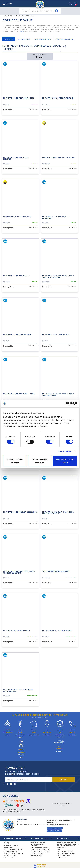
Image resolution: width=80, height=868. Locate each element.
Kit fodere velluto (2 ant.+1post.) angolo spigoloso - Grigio (18, 690)
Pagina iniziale (9, 15)
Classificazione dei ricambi (66, 842)
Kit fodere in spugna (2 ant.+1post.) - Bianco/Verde (56, 217)
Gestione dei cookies (54, 831)
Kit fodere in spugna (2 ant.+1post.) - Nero (19, 98)
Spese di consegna (63, 855)
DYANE (17, 15)
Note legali (61, 848)
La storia (7, 842)
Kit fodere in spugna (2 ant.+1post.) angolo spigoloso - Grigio (58, 395)
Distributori (8, 848)
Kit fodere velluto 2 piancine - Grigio (16, 630)
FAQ (58, 850)
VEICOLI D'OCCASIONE (11, 855)
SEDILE (22, 15)
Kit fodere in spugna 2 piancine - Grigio (17, 335)
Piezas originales (37, 854)
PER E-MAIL (23, 822)
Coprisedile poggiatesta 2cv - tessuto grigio (59, 157)
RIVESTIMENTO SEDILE (43, 39)
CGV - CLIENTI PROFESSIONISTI (66, 846)
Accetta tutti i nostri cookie (65, 461)
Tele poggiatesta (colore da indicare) (56, 571)
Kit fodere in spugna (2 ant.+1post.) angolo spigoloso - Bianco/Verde (19, 572)
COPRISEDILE (30, 15)
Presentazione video (11, 846)
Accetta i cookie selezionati (40, 461)
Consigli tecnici (36, 855)
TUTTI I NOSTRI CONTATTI (55, 828)
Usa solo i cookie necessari (15, 461)
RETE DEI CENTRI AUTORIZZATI (13, 850)
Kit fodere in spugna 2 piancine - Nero (56, 335)
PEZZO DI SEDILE (24, 39)
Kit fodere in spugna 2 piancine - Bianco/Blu (58, 98)
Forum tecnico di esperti (39, 848)
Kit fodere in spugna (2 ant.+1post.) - (17, 275)
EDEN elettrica (9, 857)
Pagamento (61, 857)
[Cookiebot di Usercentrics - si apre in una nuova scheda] (66, 404)
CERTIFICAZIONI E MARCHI (12, 852)
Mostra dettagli (65, 451)
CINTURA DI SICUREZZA (64, 39)
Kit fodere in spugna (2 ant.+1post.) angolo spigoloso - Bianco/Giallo (58, 276)
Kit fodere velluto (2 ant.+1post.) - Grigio (57, 630)
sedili (22, 31)
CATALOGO (34, 846)
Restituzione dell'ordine (66, 854)
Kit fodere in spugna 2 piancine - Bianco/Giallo (20, 512)
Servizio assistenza (37, 844)
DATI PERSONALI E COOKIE (65, 852)
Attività (6, 844)
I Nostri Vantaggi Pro (38, 842)
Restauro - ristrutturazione (13, 854)
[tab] (13, 839)
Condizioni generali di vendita (68, 844)
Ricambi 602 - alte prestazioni (40, 850)
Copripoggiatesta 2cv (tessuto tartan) (18, 216)
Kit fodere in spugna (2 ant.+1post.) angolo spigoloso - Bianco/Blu (58, 513)
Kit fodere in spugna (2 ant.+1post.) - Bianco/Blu (17, 158)
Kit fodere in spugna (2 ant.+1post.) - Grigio (19, 394)
